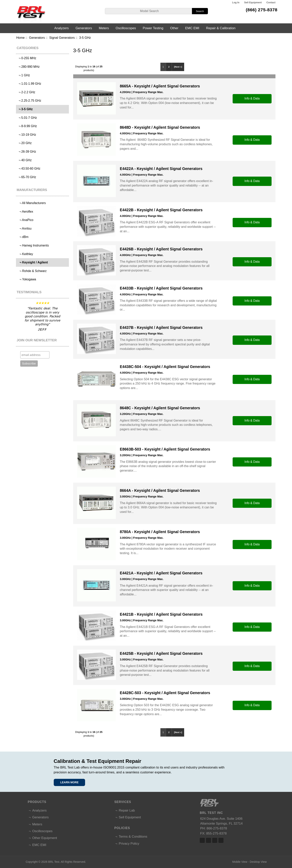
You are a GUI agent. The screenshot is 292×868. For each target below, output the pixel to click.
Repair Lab (127, 810)
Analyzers (62, 28)
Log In (236, 3)
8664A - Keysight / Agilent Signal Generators (160, 490)
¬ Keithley (25, 254)
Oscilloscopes (126, 28)
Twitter (208, 840)
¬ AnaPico (25, 220)
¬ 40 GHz (24, 160)
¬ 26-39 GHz (26, 152)
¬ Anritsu (24, 228)
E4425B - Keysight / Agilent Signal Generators (161, 653)
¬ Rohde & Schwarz (32, 271)
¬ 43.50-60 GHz (29, 169)
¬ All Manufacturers (31, 203)
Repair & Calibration (221, 28)
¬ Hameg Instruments (33, 245)
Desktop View (258, 862)
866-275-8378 (217, 828)
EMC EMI (192, 28)
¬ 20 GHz (24, 143)
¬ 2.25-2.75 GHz (29, 101)
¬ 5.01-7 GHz (27, 118)
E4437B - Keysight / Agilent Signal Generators (161, 327)
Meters (104, 28)
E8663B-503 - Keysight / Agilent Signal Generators (165, 449)
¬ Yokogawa (26, 279)
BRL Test (54, 862)
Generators (37, 38)
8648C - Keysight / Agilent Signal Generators (160, 408)
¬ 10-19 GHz (26, 135)
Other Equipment (45, 838)
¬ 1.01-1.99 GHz (29, 84)
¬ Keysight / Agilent (32, 262)
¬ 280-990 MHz (28, 67)
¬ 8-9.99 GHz (27, 126)
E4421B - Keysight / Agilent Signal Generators (161, 614)
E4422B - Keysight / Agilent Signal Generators (161, 210)
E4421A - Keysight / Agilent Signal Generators (161, 573)
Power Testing (153, 28)
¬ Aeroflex (25, 212)
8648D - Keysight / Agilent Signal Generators (160, 127)
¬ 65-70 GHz (26, 177)
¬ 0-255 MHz (27, 58)
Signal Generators (62, 38)
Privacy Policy (129, 844)
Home (20, 38)
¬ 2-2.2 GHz (26, 92)
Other (174, 28)
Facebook (202, 840)
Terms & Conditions (133, 837)
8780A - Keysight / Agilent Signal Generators (160, 532)
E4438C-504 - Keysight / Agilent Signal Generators (165, 367)
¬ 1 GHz (23, 75)
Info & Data (252, 98)
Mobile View (240, 862)
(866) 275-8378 (262, 10)
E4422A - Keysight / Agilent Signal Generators (161, 169)
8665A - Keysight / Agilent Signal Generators (160, 86)
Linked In (215, 840)
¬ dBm (23, 237)
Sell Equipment (253, 3)
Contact (271, 3)
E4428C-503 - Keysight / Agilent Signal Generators (165, 693)
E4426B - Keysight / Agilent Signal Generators (161, 249)
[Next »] (178, 67)
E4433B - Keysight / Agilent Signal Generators (161, 288)
